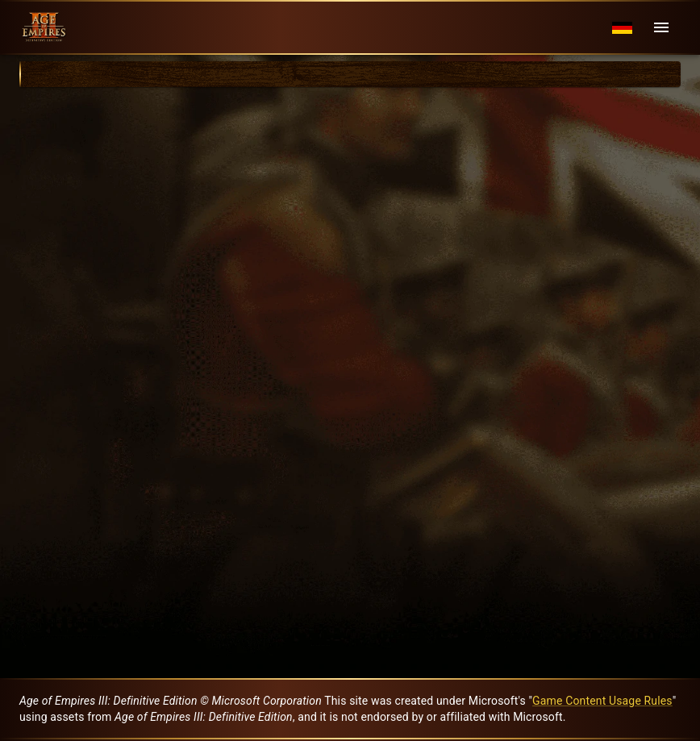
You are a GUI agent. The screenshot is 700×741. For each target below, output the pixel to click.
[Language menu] (622, 28)
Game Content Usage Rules (602, 701)
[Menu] (661, 27)
